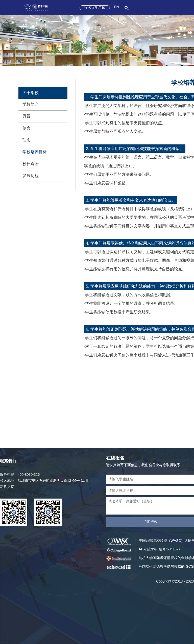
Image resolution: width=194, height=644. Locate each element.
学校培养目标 (35, 152)
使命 (27, 128)
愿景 (27, 116)
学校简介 (31, 104)
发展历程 (31, 176)
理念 (27, 140)
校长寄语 (31, 164)
